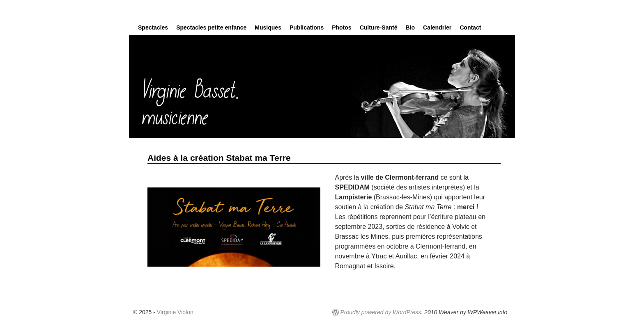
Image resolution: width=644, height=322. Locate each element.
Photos (342, 27)
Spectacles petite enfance (211, 27)
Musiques (268, 27)
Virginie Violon (175, 312)
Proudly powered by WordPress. (381, 312)
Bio (410, 27)
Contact (470, 27)
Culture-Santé (379, 27)
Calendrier (437, 27)
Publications (307, 27)
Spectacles (153, 27)
